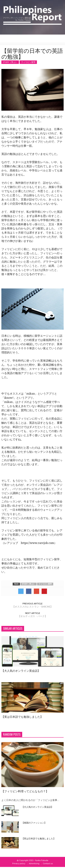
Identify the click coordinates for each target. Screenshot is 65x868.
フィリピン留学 (28, 62)
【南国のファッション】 (34, 822)
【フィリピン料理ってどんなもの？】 (25, 791)
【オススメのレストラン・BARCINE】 (32, 607)
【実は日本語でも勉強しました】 (22, 717)
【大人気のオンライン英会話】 (21, 671)
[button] (13, 39)
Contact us (48, 863)
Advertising (34, 863)
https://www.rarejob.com (37, 543)
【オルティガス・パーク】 (33, 616)
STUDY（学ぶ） (10, 62)
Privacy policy (19, 863)
